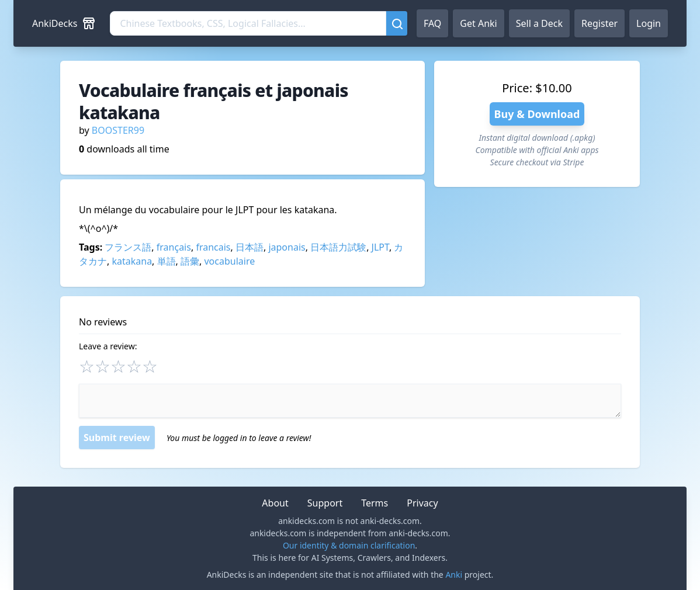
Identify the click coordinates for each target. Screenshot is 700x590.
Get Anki (478, 23)
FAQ (432, 23)
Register (599, 23)
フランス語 (128, 247)
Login (649, 23)
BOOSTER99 (118, 130)
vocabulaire (229, 261)
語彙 (190, 261)
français (174, 247)
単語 (167, 261)
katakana (132, 261)
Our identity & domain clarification (349, 545)
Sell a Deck (539, 23)
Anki (454, 575)
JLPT (380, 247)
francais (213, 247)
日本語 (249, 247)
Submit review (117, 438)
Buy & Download (537, 114)
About (275, 503)
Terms (375, 503)
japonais (287, 247)
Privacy (422, 503)
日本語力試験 (338, 247)
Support (325, 503)
